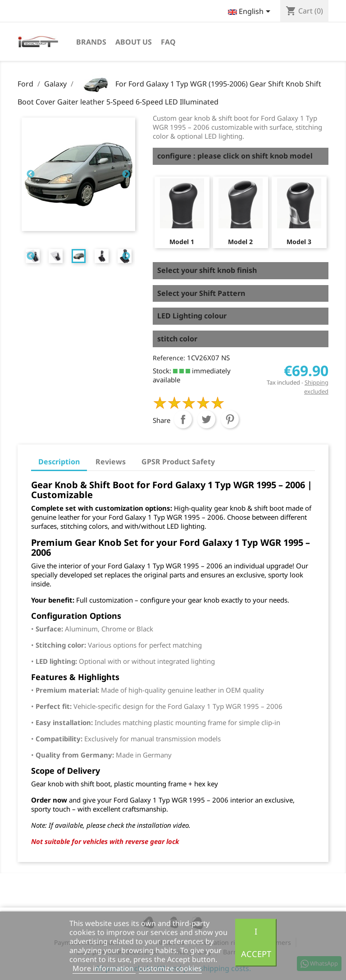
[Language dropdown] (251, 12)
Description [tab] (59, 462)
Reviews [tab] (111, 462)
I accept (256, 942)
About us (134, 42)
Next (126, 174)
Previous (31, 174)
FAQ (168, 42)
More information (104, 968)
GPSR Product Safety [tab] (178, 462)
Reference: (169, 358)
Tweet (206, 419)
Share (183, 419)
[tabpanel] (79, 256)
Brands (91, 42)
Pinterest (230, 419)
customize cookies (170, 968)
